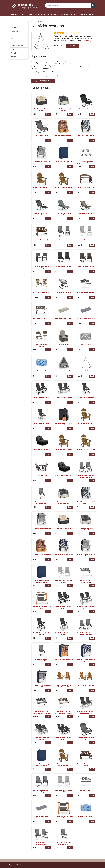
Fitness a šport (16, 31)
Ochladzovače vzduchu (69, 14)
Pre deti (13, 53)
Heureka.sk (14, 35)
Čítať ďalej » (88, 41)
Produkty (34, 22)
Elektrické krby (27, 14)
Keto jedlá (14, 42)
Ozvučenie (14, 49)
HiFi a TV (14, 38)
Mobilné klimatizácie (87, 14)
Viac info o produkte (44, 81)
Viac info (73, 46)
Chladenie (14, 24)
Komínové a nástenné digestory (46, 14)
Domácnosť (15, 27)
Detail (48, 114)
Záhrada (14, 57)
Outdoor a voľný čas (17, 46)
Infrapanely (14, 14)
